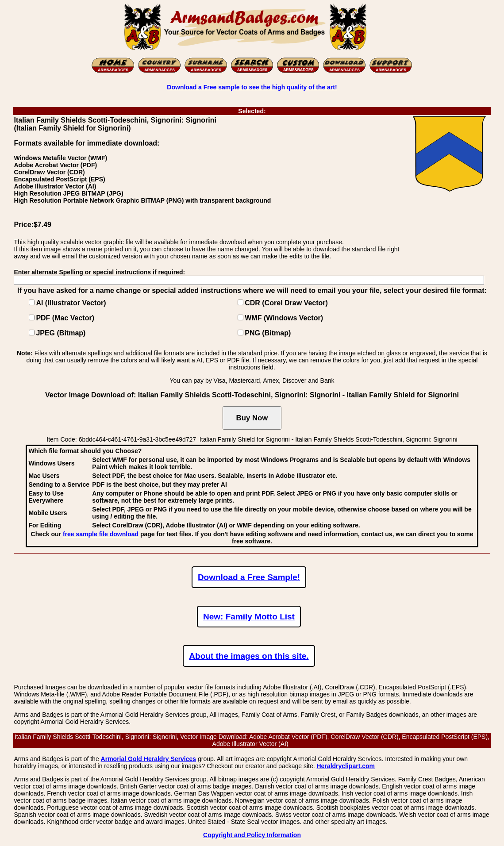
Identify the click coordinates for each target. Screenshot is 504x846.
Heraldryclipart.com (346, 766)
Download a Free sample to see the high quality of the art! (252, 87)
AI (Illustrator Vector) (71, 303)
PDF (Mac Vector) (65, 318)
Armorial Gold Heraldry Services (149, 759)
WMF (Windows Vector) (284, 318)
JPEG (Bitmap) (61, 333)
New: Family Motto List (249, 617)
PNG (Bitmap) (268, 333)
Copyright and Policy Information (252, 835)
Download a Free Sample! (249, 577)
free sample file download (101, 534)
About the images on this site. (249, 656)
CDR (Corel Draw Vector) (286, 303)
